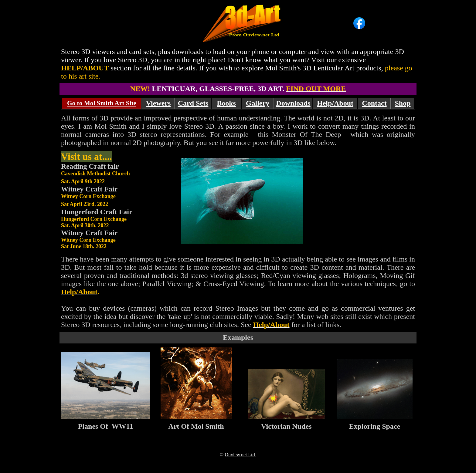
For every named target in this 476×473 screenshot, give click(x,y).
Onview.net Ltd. (240, 455)
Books (226, 103)
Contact (374, 103)
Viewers (158, 103)
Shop (403, 103)
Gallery (258, 103)
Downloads (293, 103)
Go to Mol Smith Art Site (102, 103)
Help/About (335, 103)
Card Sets (193, 103)
